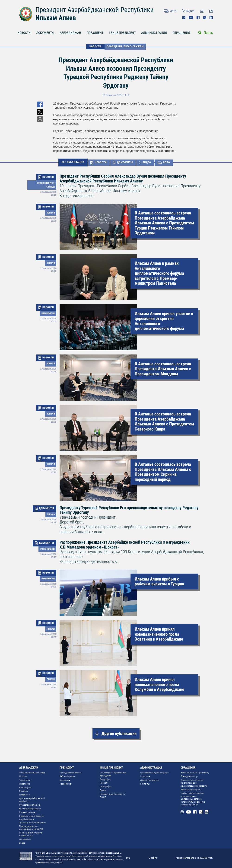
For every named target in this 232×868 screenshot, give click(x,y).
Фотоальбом (25, 839)
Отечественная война (30, 805)
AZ (202, 11)
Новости (104, 783)
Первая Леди (66, 784)
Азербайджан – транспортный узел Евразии (33, 821)
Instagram (184, 18)
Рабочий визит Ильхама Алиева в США (31, 834)
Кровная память (27, 812)
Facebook (198, 18)
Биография (65, 780)
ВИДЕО (147, 162)
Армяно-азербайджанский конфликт (32, 800)
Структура (145, 776)
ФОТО (166, 162)
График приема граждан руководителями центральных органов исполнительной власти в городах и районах (193, 799)
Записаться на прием (191, 790)
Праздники (24, 795)
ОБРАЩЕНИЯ (181, 33)
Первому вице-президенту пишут (112, 795)
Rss (211, 18)
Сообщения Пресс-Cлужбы (125, 46)
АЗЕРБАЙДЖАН (70, 33)
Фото (173, 11)
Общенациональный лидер (32, 773)
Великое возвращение (30, 809)
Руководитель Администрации (155, 773)
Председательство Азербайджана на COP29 (31, 828)
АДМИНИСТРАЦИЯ (154, 33)
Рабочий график (67, 776)
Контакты (145, 784)
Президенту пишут (189, 776)
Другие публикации (119, 733)
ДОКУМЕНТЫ (45, 33)
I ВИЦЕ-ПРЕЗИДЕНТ (122, 33)
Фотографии (106, 787)
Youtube (191, 18)
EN (211, 11)
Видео (190, 11)
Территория (25, 780)
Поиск (208, 33)
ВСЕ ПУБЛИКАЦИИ (73, 162)
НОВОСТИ (24, 33)
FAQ (128, 858)
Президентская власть (71, 773)
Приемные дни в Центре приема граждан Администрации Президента (194, 783)
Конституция (25, 787)
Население (25, 784)
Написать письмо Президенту (195, 773)
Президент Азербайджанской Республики (95, 10)
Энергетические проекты (32, 816)
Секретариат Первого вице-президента (113, 774)
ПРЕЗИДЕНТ (95, 33)
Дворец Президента (150, 780)
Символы (24, 791)
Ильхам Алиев (56, 18)
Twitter (205, 18)
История (23, 776)
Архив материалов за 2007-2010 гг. (194, 858)
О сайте (153, 858)
